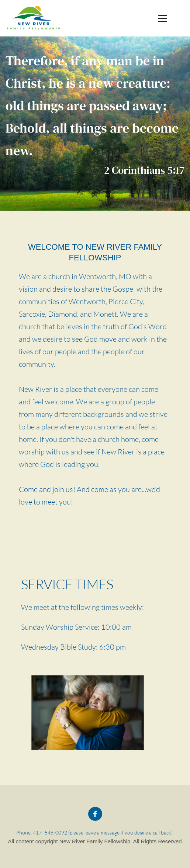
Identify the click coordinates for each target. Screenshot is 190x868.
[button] (163, 18)
